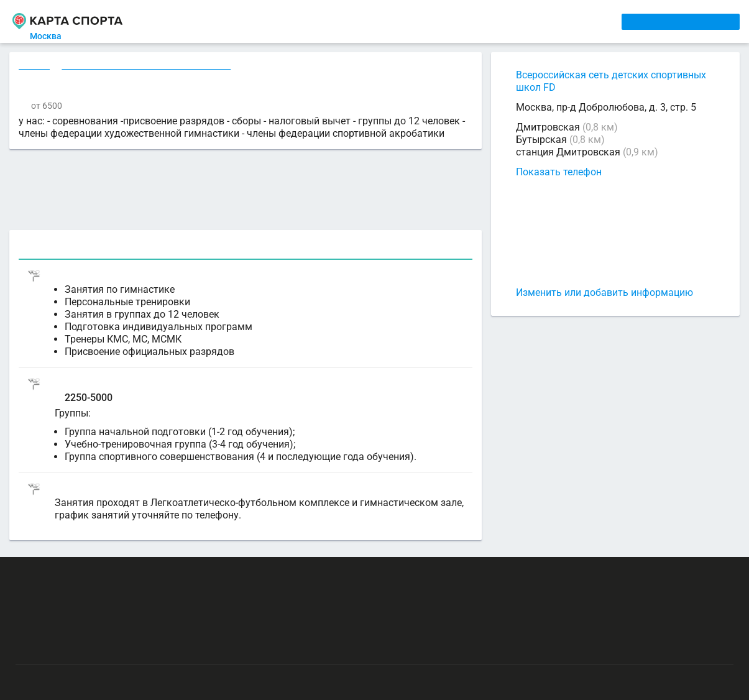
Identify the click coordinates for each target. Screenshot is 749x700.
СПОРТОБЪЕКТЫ (403, 21)
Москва (53, 36)
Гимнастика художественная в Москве (148, 67)
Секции (35, 67)
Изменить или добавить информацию (604, 292)
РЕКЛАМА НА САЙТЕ (76, 574)
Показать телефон (559, 172)
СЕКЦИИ (209, 21)
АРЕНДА (264, 21)
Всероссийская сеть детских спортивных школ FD (611, 81)
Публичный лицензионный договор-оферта (106, 647)
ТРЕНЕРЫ (321, 21)
